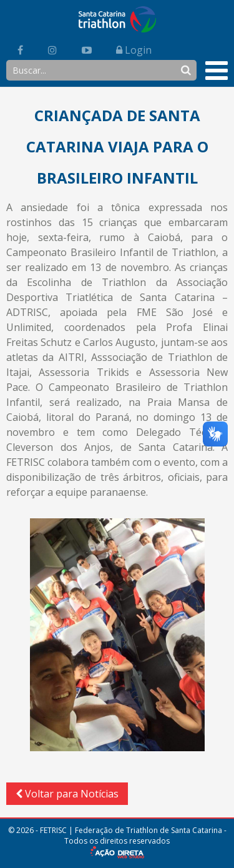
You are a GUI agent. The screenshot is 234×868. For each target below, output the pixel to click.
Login (134, 50)
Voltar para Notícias (67, 794)
